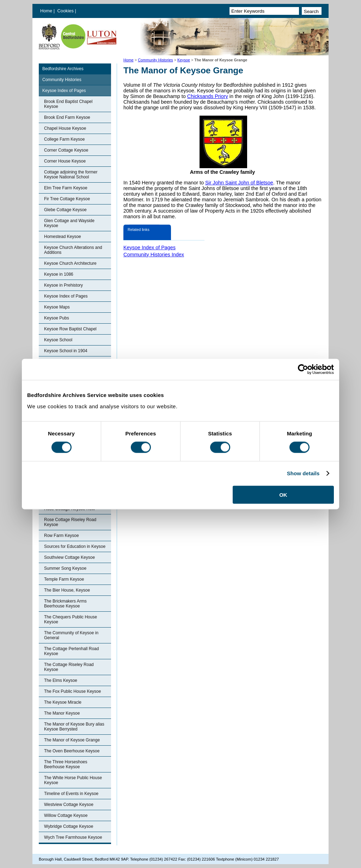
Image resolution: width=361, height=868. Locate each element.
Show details (303, 473)
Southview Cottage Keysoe (69, 557)
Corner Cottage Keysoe (66, 150)
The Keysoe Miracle (63, 702)
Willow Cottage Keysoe (66, 815)
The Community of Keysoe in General (71, 635)
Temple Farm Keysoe (64, 579)
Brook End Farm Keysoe (67, 117)
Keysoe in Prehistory (63, 285)
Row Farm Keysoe (62, 536)
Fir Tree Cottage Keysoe (67, 199)
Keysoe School (58, 340)
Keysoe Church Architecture (70, 263)
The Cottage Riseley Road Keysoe (69, 667)
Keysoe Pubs (57, 318)
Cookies (66, 11)
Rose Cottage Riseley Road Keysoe (70, 522)
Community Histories (155, 60)
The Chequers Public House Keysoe (71, 619)
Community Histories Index (154, 255)
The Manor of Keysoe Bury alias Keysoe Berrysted (74, 727)
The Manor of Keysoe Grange (72, 740)
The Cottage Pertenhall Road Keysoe (71, 651)
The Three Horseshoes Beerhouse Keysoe (66, 764)
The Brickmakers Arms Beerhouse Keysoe (65, 604)
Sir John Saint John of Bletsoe (239, 183)
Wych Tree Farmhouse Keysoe (73, 837)
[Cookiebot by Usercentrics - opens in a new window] (303, 369)
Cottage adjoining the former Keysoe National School (71, 175)
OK (283, 494)
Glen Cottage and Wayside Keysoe (69, 223)
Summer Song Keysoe (65, 568)
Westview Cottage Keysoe (69, 805)
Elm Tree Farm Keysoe (66, 188)
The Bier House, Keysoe (67, 590)
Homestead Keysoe (63, 237)
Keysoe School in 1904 (66, 351)
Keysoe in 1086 (59, 274)
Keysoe (184, 60)
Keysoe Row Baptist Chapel (70, 329)
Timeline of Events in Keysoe (71, 794)
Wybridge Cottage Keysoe (69, 826)
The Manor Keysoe (62, 713)
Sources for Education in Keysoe (75, 546)
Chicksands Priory (208, 96)
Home (46, 11)
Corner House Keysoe (65, 161)
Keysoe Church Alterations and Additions (73, 250)
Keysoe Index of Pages (64, 91)
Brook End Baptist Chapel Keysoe (68, 104)
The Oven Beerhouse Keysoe (72, 751)
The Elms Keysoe (61, 680)
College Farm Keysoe (64, 139)
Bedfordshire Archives (63, 69)
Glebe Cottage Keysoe (65, 210)
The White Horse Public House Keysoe (73, 780)
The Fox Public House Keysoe (72, 691)
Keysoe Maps (57, 307)
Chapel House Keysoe (65, 128)
